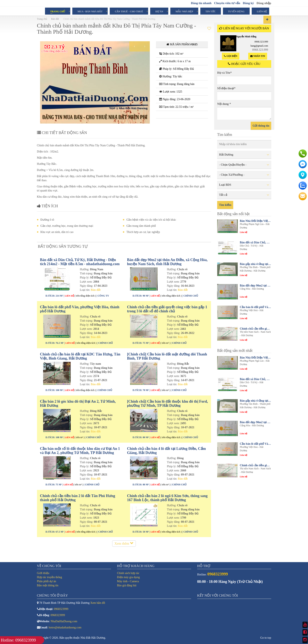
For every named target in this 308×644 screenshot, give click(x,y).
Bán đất (55, 19)
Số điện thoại (226, 88)
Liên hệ (262, 11)
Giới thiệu (43, 573)
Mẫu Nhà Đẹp (184, 11)
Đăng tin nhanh (201, 3)
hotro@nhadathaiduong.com (65, 627)
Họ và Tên (224, 73)
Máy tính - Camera (128, 581)
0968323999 (61, 609)
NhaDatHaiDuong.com (64, 621)
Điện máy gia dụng (129, 577)
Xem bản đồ (98, 603)
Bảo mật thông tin (48, 585)
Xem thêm (124, 547)
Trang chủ (42, 19)
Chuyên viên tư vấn (227, 3)
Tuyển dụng (236, 11)
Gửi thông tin (261, 126)
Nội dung (224, 104)
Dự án (159, 11)
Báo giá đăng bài (127, 585)
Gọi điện (231, 56)
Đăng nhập (264, 3)
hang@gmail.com (259, 46)
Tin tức (211, 11)
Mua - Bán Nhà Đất (90, 11)
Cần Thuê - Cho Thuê (129, 11)
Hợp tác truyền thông (50, 577)
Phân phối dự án (47, 581)
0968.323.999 (261, 42)
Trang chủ (58, 11)
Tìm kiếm (225, 205)
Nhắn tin (258, 56)
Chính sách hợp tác (128, 573)
